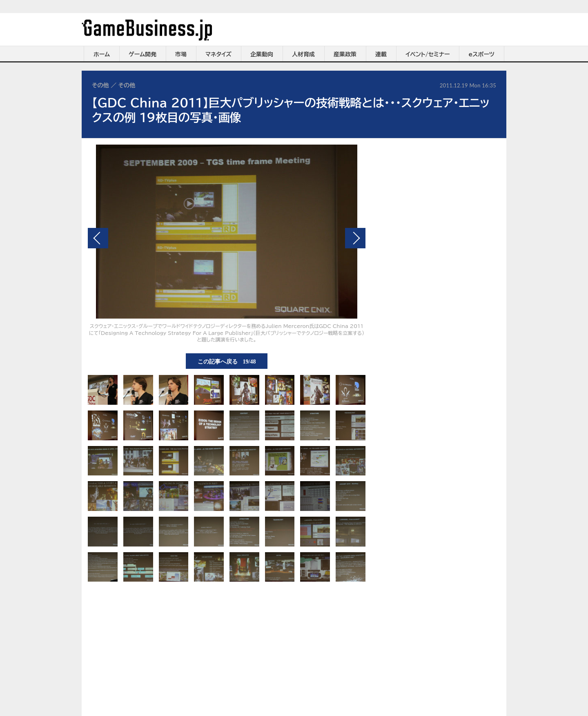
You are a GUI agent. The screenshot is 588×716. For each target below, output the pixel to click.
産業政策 (345, 54)
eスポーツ (482, 54)
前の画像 (98, 238)
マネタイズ (218, 54)
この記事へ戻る (227, 361)
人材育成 (303, 54)
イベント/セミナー (428, 54)
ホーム (102, 54)
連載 (381, 54)
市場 (181, 54)
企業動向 (262, 54)
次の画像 (355, 238)
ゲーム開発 (143, 54)
